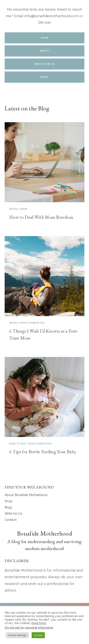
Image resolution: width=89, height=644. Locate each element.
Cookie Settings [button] (17, 635)
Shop (8, 501)
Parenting (37, 323)
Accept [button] (38, 635)
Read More (39, 623)
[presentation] (44, 162)
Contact (11, 520)
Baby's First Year (22, 444)
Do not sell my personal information (29, 627)
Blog (8, 507)
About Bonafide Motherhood (26, 495)
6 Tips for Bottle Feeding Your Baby (43, 452)
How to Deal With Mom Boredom (41, 217)
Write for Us (13, 514)
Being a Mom (18, 209)
